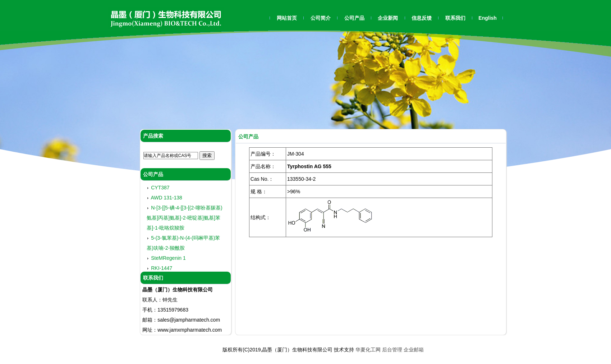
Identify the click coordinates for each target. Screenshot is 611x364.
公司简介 (321, 18)
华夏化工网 (368, 350)
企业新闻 (388, 18)
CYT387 (160, 189)
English (488, 18)
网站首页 (287, 18)
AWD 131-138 (166, 199)
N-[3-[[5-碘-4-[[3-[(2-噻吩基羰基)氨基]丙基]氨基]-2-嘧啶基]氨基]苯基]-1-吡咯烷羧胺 (184, 219)
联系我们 (455, 18)
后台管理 (392, 350)
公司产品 (354, 18)
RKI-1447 (162, 269)
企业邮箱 (414, 350)
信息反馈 (422, 18)
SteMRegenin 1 (168, 259)
